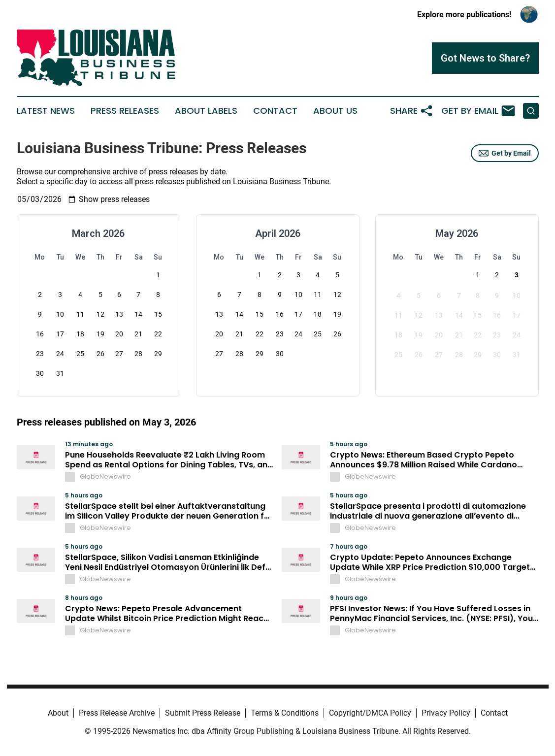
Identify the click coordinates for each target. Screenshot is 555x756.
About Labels (206, 111)
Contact (275, 111)
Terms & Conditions (285, 713)
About (58, 713)
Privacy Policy (446, 713)
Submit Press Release (203, 713)
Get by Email (505, 153)
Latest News (46, 111)
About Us (335, 111)
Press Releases (125, 111)
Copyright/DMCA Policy (370, 713)
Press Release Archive (117, 713)
